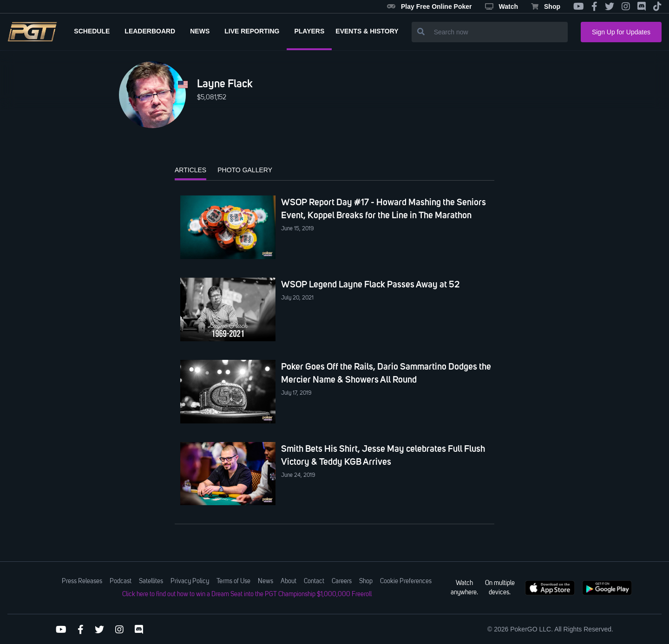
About (289, 581)
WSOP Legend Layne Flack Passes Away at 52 (370, 284)
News (266, 581)
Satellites (151, 581)
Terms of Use (233, 581)
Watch (502, 7)
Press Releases (82, 581)
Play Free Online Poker (430, 7)
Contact (314, 581)
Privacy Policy (190, 581)
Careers (342, 581)
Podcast (121, 581)
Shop (546, 7)
